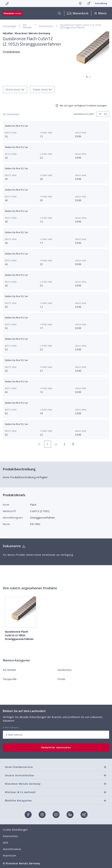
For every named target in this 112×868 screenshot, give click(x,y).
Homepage (9, 26)
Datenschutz (10, 836)
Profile (61, 679)
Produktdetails (11, 52)
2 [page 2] (56, 444)
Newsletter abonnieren (56, 747)
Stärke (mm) (46, 133)
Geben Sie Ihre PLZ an (16, 126)
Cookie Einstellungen (15, 830)
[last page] (73, 444)
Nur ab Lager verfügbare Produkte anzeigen (81, 106)
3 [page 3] (64, 444)
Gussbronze (46, 26)
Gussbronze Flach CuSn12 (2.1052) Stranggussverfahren (81, 26)
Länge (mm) (81, 133)
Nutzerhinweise (12, 849)
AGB (5, 843)
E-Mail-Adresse (11, 727)
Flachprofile (10, 679)
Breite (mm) (11, 133)
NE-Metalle (27, 26)
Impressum (10, 856)
